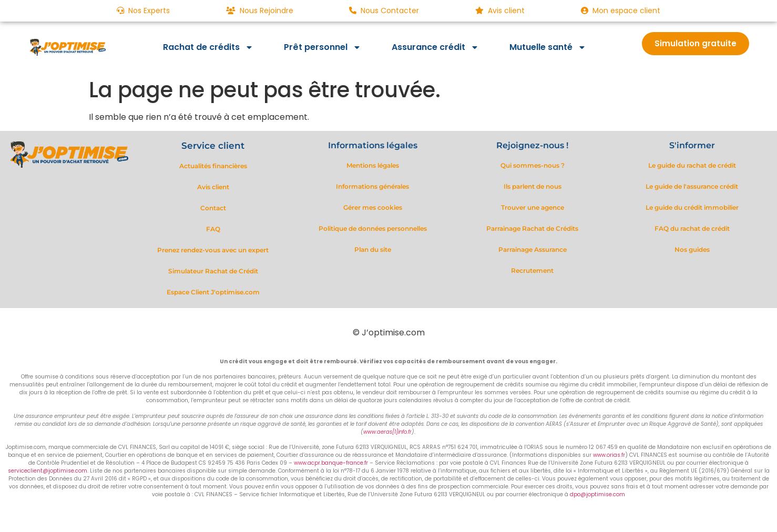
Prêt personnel (323, 47)
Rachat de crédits (208, 47)
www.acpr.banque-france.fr (331, 463)
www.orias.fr (609, 455)
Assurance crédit (435, 47)
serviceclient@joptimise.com (48, 471)
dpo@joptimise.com (597, 494)
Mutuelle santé (548, 47)
